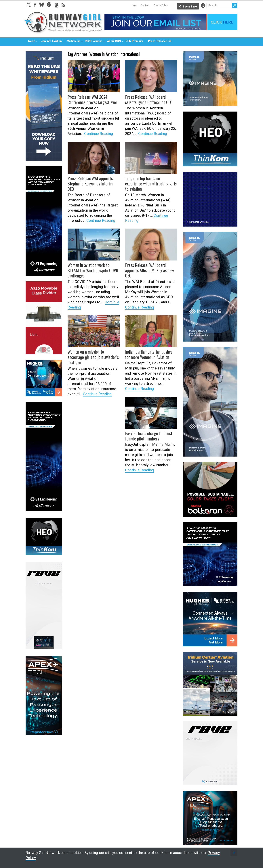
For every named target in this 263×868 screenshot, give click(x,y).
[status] (234, 853)
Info (203, 5)
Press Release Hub (160, 41)
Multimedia (73, 41)
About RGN (114, 41)
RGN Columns (94, 41)
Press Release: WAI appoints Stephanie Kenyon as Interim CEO (90, 183)
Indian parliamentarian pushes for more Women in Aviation (149, 354)
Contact (145, 5)
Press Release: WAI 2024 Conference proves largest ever (92, 99)
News (32, 41)
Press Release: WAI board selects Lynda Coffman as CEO (149, 99)
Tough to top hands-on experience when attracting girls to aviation (151, 183)
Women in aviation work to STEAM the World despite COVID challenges (94, 270)
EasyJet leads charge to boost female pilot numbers (149, 436)
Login (134, 5)
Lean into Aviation (51, 41)
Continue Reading (99, 134)
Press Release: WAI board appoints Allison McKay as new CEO (149, 270)
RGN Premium (134, 41)
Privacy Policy (161, 5)
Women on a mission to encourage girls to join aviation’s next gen (93, 357)
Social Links (190, 7)
